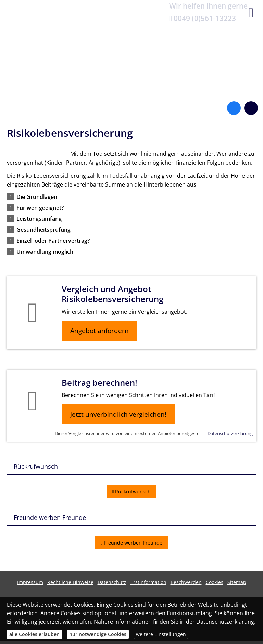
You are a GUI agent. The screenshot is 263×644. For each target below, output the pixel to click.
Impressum (30, 582)
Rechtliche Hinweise (70, 582)
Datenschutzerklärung (230, 433)
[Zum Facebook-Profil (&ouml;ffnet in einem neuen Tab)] (234, 108)
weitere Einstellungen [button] (161, 634)
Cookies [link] (215, 582)
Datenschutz (112, 582)
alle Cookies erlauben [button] (34, 634)
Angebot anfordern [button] (99, 331)
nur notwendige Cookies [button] (98, 634)
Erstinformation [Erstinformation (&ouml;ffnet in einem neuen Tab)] (148, 582)
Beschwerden (186, 582)
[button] (37, 197)
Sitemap (237, 582)
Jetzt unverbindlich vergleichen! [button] (118, 414)
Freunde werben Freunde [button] (131, 543)
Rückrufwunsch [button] (132, 492)
